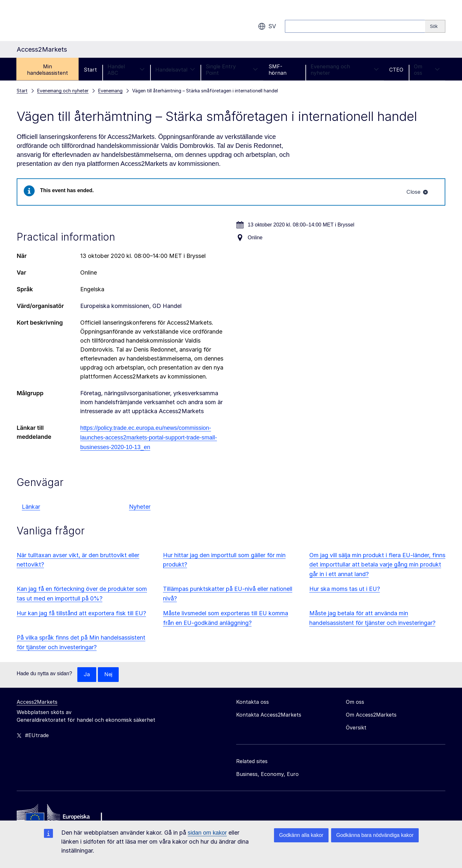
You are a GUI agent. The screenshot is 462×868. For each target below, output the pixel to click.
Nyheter (140, 507)
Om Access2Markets (371, 716)
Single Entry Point (232, 70)
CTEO (396, 70)
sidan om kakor (207, 833)
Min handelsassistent (47, 70)
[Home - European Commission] (63, 818)
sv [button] (267, 26)
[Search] (435, 26)
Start (90, 70)
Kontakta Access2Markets (269, 716)
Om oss (427, 70)
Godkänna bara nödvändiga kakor (375, 835)
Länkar (31, 507)
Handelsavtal (175, 70)
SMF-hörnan (278, 70)
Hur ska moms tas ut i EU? (345, 590)
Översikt (356, 729)
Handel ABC (126, 70)
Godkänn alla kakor (301, 835)
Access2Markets (37, 703)
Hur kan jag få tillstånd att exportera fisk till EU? (81, 614)
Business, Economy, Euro (267, 775)
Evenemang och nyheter (345, 70)
